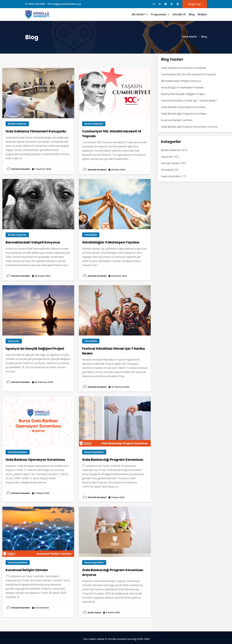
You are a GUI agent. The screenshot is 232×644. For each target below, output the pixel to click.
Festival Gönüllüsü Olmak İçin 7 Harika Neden (189, 101)
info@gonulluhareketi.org (66, 4)
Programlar (160, 14)
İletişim (202, 14)
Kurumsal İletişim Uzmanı (27, 570)
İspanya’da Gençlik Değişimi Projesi (35, 349)
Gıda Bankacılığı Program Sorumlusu (113, 460)
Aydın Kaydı (94, 612)
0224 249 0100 (37, 4)
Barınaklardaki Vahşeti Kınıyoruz (33, 242)
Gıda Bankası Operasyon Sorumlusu (35, 460)
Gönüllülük (91, 235)
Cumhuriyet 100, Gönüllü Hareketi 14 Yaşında (188, 74)
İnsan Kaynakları (18, 452)
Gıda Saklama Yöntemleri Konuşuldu (36, 131)
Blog (192, 14)
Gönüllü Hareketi (21, 169)
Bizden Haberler (17, 124)
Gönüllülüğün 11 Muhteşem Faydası (111, 242)
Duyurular (14, 341)
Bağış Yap (195, 4)
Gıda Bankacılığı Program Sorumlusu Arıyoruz (189, 127)
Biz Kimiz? (140, 14)
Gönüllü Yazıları (171, 163)
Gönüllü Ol (179, 14)
